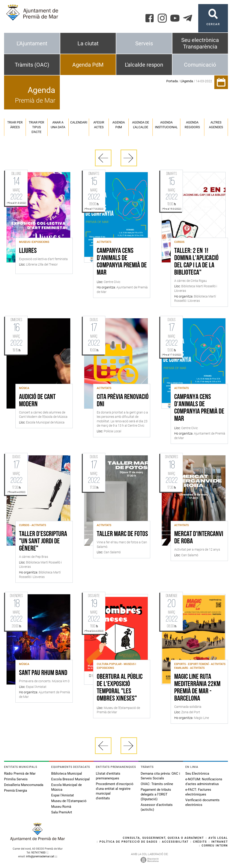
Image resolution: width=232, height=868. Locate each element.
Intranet (220, 842)
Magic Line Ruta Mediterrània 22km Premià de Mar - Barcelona (197, 688)
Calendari (79, 122)
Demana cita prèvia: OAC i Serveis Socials (160, 776)
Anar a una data (58, 125)
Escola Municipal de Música (66, 787)
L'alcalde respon (144, 65)
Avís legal (218, 838)
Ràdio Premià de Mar (20, 774)
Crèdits (200, 842)
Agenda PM (119, 125)
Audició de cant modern (37, 401)
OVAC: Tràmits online (157, 784)
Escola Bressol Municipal (70, 779)
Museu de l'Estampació (69, 801)
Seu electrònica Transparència (200, 43)
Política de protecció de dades (128, 842)
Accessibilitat (175, 842)
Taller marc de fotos (122, 534)
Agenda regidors (192, 125)
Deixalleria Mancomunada (24, 785)
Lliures (28, 251)
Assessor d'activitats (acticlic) (157, 807)
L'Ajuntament (32, 44)
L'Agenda (187, 81)
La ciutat (88, 44)
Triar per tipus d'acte (36, 127)
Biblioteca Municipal (67, 774)
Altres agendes (216, 125)
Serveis (144, 44)
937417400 (38, 853)
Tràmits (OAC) (32, 65)
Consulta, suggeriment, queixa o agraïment (163, 838)
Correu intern (215, 846)
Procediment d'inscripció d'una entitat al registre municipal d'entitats (115, 791)
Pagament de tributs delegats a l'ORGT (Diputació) (156, 794)
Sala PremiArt (62, 812)
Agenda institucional (166, 125)
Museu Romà (61, 807)
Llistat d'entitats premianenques (108, 776)
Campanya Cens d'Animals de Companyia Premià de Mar (122, 262)
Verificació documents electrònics (202, 802)
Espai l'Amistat (63, 795)
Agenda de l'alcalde (141, 125)
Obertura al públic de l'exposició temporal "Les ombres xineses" (120, 688)
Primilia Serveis (16, 779)
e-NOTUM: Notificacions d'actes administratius (204, 782)
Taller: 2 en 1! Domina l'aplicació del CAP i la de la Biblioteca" (196, 262)
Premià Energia (16, 791)
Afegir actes (99, 125)
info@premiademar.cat (40, 856)
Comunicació (200, 65)
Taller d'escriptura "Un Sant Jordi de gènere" (43, 542)
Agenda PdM (88, 65)
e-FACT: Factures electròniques (198, 792)
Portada (172, 81)
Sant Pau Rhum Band (43, 673)
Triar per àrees (15, 125)
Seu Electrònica (197, 774)
